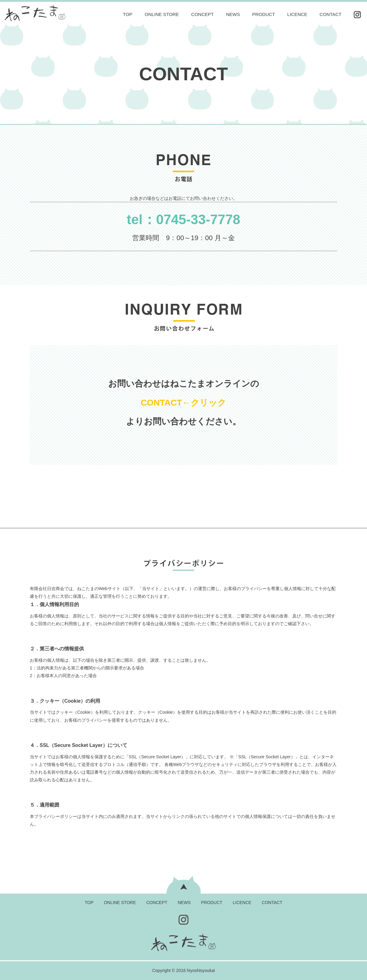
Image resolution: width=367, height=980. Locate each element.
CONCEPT (202, 14)
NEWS (233, 14)
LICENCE (297, 14)
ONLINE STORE (162, 14)
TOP (128, 14)
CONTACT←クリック (184, 403)
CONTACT (331, 14)
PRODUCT (263, 14)
